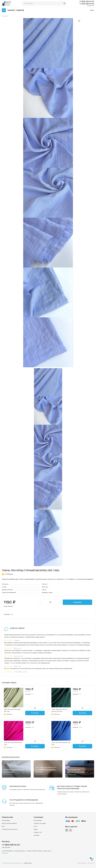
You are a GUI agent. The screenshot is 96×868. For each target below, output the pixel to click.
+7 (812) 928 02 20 (87, 1)
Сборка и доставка (40, 823)
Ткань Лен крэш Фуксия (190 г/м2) (13, 744)
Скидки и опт (38, 832)
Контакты (36, 835)
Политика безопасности (10, 829)
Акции (35, 829)
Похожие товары (9, 683)
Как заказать (38, 820)
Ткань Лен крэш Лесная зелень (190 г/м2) (59, 710)
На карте (5, 853)
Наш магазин (90, 6)
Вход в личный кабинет (9, 823)
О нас (35, 826)
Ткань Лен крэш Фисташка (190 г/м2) (12, 710)
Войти (92, 10)
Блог (3, 826)
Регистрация (6, 820)
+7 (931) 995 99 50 (87, 4)
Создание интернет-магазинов (12, 863)
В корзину (78, 602)
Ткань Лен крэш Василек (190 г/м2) (61, 744)
